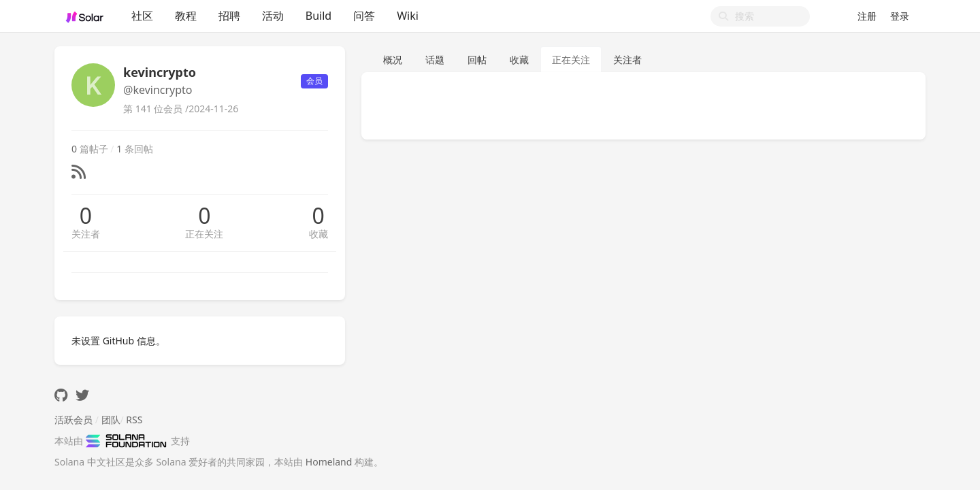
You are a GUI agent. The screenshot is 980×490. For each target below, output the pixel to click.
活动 (273, 16)
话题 (435, 60)
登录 (900, 16)
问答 (364, 16)
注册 (867, 16)
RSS (134, 420)
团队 (111, 420)
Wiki (408, 16)
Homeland (329, 462)
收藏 (318, 234)
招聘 (229, 16)
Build (318, 16)
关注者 (86, 234)
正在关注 (204, 234)
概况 (393, 60)
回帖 (477, 60)
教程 (186, 16)
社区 (142, 16)
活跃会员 (73, 420)
